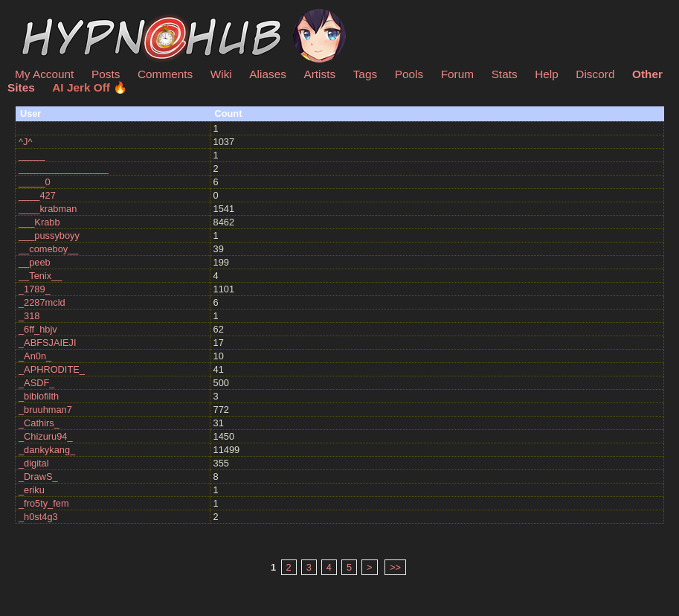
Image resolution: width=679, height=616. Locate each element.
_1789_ (35, 289)
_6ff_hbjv (38, 329)
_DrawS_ (38, 477)
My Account (44, 74)
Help (547, 74)
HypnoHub (56, 17)
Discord (595, 74)
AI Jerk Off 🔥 (90, 87)
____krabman (48, 209)
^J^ (25, 142)
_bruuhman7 (45, 410)
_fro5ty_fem (44, 503)
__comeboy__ (48, 249)
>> (395, 567)
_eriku (32, 490)
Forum (457, 74)
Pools (409, 74)
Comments (165, 74)
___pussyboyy (49, 235)
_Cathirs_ (39, 423)
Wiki (221, 74)
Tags (365, 74)
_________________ (64, 169)
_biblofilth (39, 396)
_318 (29, 316)
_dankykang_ (47, 450)
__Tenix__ (40, 276)
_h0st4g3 (38, 517)
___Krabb (39, 222)
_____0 (35, 182)
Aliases (268, 74)
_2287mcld (42, 302)
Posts (106, 74)
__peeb (35, 262)
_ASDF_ (36, 383)
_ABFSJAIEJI (48, 343)
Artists (319, 74)
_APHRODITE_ (52, 369)
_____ (32, 155)
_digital (34, 463)
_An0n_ (35, 356)
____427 (37, 195)
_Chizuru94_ (46, 436)
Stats (505, 74)
